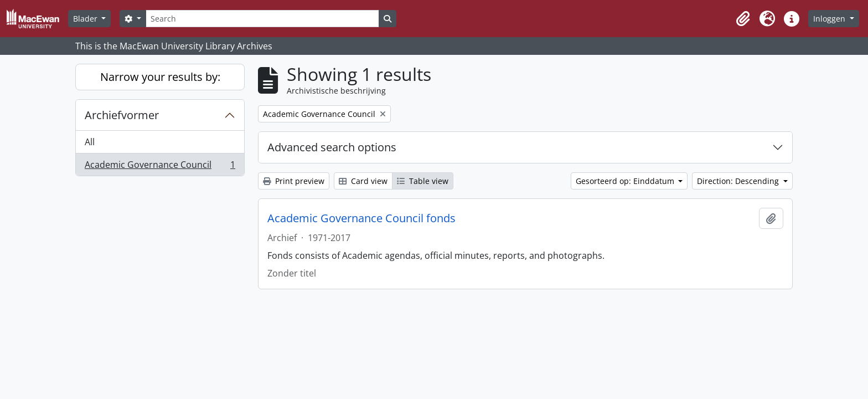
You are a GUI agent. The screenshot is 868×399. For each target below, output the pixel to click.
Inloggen (830, 19)
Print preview (294, 181)
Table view (423, 181)
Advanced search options (332, 147)
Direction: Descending (739, 181)
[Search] (262, 19)
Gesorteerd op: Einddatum (626, 181)
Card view (363, 181)
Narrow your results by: (160, 77)
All (90, 142)
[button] (743, 19)
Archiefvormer (122, 115)
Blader (86, 19)
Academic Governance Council (160, 167)
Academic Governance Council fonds (361, 218)
